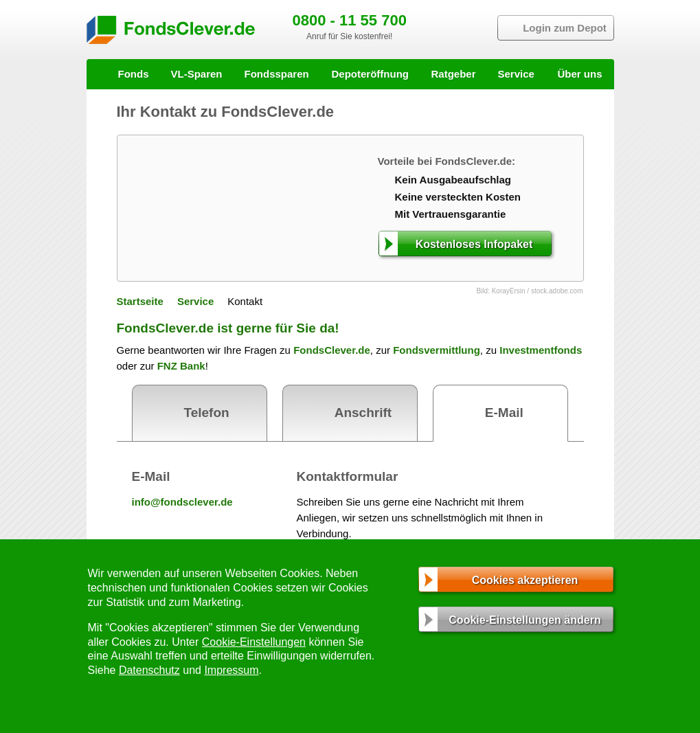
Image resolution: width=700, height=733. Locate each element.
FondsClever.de (332, 350)
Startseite (140, 301)
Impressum (231, 670)
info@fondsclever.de (182, 502)
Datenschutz (149, 670)
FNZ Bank (181, 366)
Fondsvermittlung (437, 350)
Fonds (134, 74)
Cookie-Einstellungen (254, 642)
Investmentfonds (541, 350)
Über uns (579, 74)
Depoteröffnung (370, 74)
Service (516, 74)
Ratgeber (454, 74)
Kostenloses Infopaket (474, 244)
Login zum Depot (565, 28)
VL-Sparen (197, 74)
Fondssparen (277, 74)
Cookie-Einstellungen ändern (524, 620)
